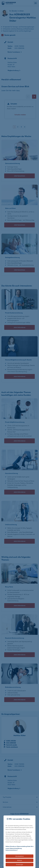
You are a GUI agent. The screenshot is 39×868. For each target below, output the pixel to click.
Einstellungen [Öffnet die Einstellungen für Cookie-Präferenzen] (20, 865)
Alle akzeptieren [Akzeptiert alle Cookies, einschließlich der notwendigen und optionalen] (20, 856)
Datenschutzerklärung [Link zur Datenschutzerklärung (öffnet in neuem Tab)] (11, 850)
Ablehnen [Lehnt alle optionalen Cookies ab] (20, 860)
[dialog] (19, 842)
